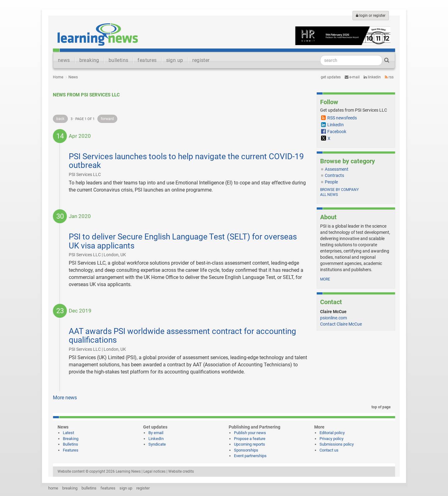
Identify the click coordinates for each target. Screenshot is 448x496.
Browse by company (339, 190)
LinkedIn (372, 77)
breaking (89, 60)
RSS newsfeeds (342, 118)
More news (65, 398)
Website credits (181, 471)
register (201, 60)
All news (329, 195)
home (53, 488)
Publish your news (250, 433)
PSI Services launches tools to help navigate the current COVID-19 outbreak (186, 161)
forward (107, 119)
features (147, 60)
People (331, 182)
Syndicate (157, 444)
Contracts (334, 175)
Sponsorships (246, 450)
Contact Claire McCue (341, 324)
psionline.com (334, 318)
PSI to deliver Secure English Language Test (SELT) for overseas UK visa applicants (183, 241)
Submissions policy (337, 444)
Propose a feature (250, 439)
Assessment (337, 169)
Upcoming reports (250, 444)
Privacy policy (331, 439)
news (64, 60)
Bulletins (70, 444)
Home (58, 77)
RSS (389, 77)
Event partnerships (250, 456)
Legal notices (154, 471)
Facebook (337, 132)
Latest (68, 433)
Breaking (71, 439)
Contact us (329, 450)
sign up (175, 60)
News (73, 77)
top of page (380, 407)
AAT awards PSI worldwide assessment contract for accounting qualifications (182, 336)
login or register (371, 16)
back (60, 119)
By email (156, 433)
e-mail (352, 77)
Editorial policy (332, 433)
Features (71, 450)
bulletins (119, 60)
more (325, 279)
